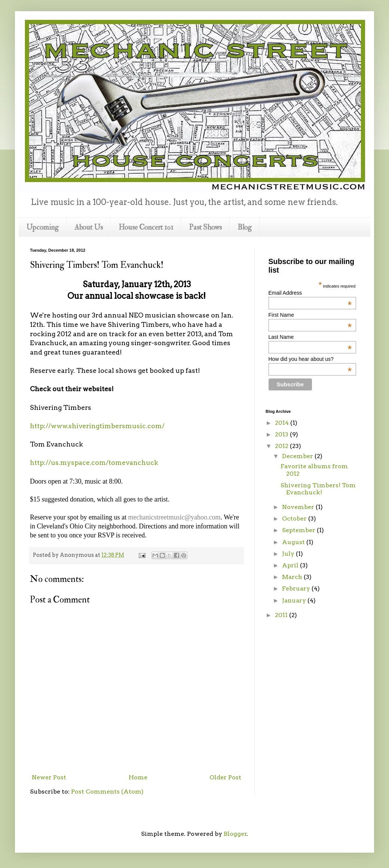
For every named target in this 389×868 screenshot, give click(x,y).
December (298, 456)
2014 (283, 423)
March (293, 577)
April (291, 565)
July (289, 554)
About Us (89, 227)
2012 (282, 446)
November (299, 507)
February (297, 588)
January (295, 600)
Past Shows (205, 227)
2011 (282, 615)
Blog (245, 227)
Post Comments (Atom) (107, 792)
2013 (282, 434)
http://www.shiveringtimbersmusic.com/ (97, 426)
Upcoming (42, 227)
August (294, 542)
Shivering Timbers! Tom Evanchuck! (318, 489)
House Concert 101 (146, 227)
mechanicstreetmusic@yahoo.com (174, 517)
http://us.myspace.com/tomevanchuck (94, 462)
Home (138, 777)
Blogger (235, 834)
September (299, 530)
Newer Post (49, 777)
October (295, 519)
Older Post (225, 777)
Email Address (310, 293)
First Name (310, 315)
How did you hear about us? (310, 359)
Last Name (310, 337)
